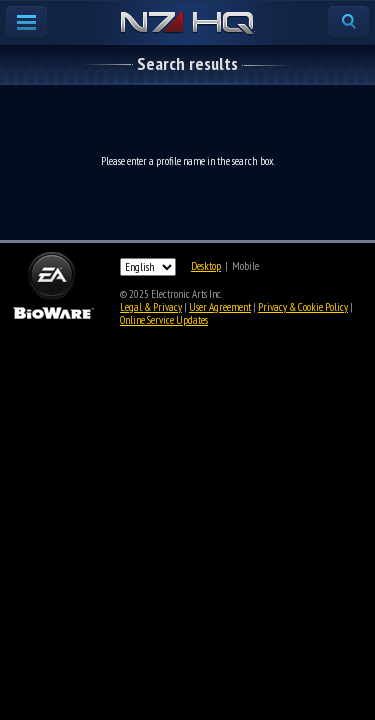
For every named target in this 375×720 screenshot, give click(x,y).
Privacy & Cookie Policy (303, 307)
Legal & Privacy (151, 307)
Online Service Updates (164, 320)
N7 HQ (187, 24)
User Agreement (220, 307)
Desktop (206, 266)
